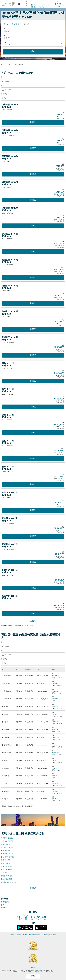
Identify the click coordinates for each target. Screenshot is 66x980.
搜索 (33, 51)
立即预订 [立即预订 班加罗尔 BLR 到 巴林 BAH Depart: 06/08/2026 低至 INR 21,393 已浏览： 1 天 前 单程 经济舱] (33, 562)
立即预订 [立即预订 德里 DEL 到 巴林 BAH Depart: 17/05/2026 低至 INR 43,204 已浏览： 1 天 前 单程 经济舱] (33, 433)
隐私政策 (39, 971)
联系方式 (4, 908)
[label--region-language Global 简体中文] (59, 4)
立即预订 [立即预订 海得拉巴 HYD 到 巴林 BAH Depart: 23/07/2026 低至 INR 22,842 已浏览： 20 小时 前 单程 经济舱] (33, 252)
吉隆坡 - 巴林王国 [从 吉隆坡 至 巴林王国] (6, 876)
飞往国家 (12, 935)
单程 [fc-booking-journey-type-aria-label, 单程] (5, 24)
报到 (32, 6)
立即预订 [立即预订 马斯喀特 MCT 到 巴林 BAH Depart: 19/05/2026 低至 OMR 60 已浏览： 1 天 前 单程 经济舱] (33, 174)
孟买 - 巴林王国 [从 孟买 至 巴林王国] (6, 860)
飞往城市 (18, 935)
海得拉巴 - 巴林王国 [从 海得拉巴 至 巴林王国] (7, 841)
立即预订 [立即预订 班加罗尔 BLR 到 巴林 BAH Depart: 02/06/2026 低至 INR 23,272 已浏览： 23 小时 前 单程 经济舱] (33, 588)
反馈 (3, 905)
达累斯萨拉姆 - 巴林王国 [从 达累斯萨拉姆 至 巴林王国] (9, 882)
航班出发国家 (53, 935)
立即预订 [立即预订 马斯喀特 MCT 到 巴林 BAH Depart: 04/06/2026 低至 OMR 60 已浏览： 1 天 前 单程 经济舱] (33, 122)
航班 (9, 65)
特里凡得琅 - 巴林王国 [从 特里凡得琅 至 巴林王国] (8, 857)
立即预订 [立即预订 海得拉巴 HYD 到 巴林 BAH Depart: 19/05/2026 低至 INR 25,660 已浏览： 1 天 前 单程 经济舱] (33, 329)
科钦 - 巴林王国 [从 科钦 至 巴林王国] (6, 851)
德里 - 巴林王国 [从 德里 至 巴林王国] (6, 844)
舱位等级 (4, 94)
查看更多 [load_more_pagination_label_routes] (33, 888)
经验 (45, 6)
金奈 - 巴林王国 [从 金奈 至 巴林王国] (6, 863)
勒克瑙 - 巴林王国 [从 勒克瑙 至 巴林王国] (6, 870)
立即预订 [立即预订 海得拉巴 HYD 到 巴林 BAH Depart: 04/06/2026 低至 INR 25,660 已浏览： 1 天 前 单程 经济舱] (33, 355)
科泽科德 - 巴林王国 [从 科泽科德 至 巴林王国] (7, 854)
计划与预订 (28, 6)
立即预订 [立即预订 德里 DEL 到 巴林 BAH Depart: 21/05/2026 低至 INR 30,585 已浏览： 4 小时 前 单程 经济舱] (33, 459)
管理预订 (36, 6)
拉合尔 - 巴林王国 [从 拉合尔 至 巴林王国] (6, 879)
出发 (5, 43)
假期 (40, 6)
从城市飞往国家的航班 (35, 935)
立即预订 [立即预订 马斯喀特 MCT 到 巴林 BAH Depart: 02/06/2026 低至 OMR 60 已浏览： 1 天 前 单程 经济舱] (33, 148)
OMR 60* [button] (26, 17)
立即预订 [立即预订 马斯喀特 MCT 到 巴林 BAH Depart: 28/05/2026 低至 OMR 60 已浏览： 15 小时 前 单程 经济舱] (33, 226)
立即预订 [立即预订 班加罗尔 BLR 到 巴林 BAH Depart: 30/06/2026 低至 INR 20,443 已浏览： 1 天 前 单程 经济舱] (33, 536)
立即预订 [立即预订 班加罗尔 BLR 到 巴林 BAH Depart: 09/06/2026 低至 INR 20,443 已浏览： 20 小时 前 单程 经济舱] (33, 614)
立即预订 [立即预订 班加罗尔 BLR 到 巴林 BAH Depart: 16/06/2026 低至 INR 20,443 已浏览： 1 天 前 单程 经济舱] (33, 510)
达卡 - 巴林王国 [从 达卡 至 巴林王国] (6, 873)
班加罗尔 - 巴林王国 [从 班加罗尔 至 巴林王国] (7, 848)
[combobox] (34, 81)
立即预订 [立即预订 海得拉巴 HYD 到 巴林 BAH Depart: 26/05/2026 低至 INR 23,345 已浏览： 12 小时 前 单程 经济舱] (33, 278)
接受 (33, 976)
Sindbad (50, 6)
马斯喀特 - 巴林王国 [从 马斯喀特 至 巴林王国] (7, 838)
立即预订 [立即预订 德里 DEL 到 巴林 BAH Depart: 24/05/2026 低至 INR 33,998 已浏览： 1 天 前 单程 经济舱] (33, 407)
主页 (3, 65)
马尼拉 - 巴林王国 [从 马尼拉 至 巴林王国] (6, 867)
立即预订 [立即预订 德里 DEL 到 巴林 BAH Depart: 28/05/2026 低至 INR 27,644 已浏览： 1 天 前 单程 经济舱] (33, 381)
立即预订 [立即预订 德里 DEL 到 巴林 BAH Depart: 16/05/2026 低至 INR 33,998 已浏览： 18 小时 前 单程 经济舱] (33, 484)
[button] (16, 24)
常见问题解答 (5, 902)
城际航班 (25, 935)
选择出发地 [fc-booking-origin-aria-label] (7, 31)
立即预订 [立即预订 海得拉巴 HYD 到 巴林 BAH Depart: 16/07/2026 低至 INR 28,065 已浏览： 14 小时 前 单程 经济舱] (33, 303)
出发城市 (45, 935)
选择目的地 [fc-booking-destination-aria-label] (7, 38)
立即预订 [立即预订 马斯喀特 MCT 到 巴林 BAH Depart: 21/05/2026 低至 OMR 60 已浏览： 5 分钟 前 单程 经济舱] (33, 200)
